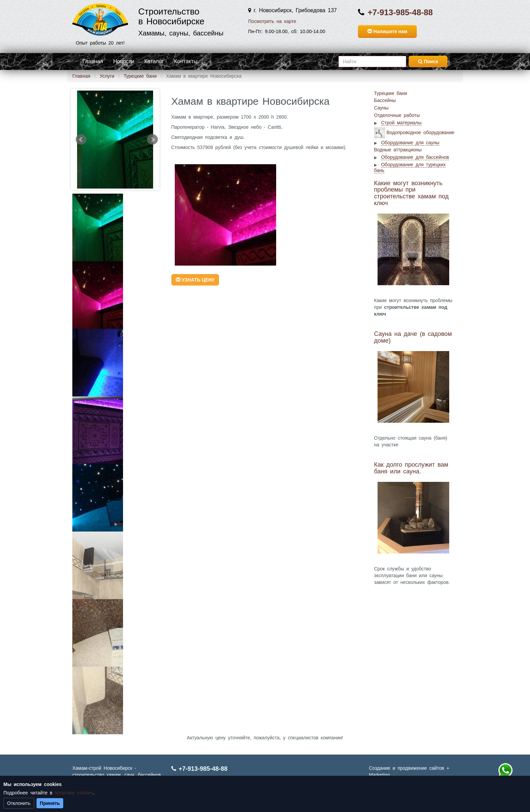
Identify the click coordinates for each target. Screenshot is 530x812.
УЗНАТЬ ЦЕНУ (195, 280)
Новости (124, 61)
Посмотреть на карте (272, 21)
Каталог (154, 61)
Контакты (186, 61)
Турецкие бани (140, 76)
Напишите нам (387, 31)
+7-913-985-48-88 (400, 12)
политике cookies (74, 793)
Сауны (381, 108)
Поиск (428, 61)
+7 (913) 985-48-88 (505, 770)
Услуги (107, 76)
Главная (93, 61)
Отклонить (19, 803)
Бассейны (385, 100)
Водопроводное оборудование (421, 132)
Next (152, 140)
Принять (50, 803)
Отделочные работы (397, 115)
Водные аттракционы (398, 150)
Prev (81, 140)
